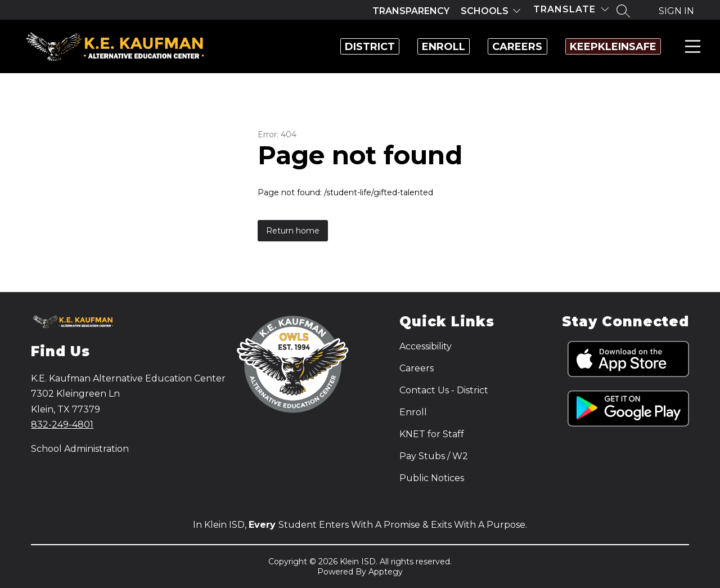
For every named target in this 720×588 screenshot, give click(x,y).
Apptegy (386, 572)
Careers (482, 47)
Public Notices (432, 478)
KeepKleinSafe (601, 47)
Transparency (411, 11)
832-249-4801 (62, 425)
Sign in (676, 11)
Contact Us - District (444, 390)
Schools (485, 11)
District (288, 47)
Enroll (385, 47)
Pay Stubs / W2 (434, 456)
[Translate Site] (571, 9)
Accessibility (426, 346)
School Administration (80, 449)
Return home (293, 231)
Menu (690, 46)
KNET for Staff (432, 434)
